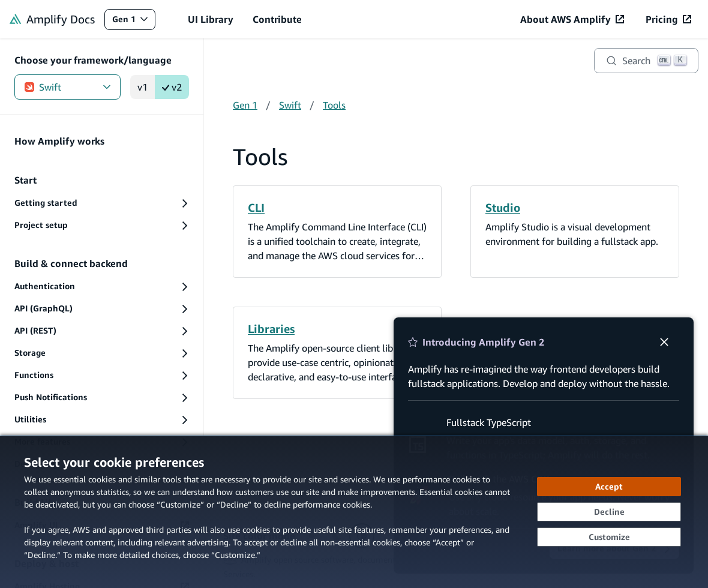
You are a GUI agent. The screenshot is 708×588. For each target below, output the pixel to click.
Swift (67, 87)
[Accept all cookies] (609, 487)
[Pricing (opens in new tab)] (668, 19)
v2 (172, 87)
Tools (334, 105)
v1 (142, 87)
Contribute (277, 19)
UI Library (211, 19)
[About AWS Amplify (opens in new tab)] (572, 19)
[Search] (646, 61)
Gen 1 (133, 22)
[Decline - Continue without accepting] (609, 512)
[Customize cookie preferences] (609, 537)
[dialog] (354, 512)
